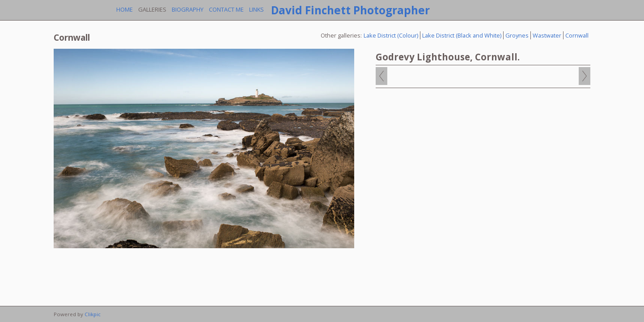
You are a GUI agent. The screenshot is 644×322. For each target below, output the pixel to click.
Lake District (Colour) (391, 35)
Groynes (517, 35)
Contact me (226, 9)
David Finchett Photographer (350, 10)
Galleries (152, 9)
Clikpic (93, 314)
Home (125, 9)
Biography (188, 9)
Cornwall (577, 35)
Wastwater (547, 35)
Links (256, 9)
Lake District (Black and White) (462, 35)
